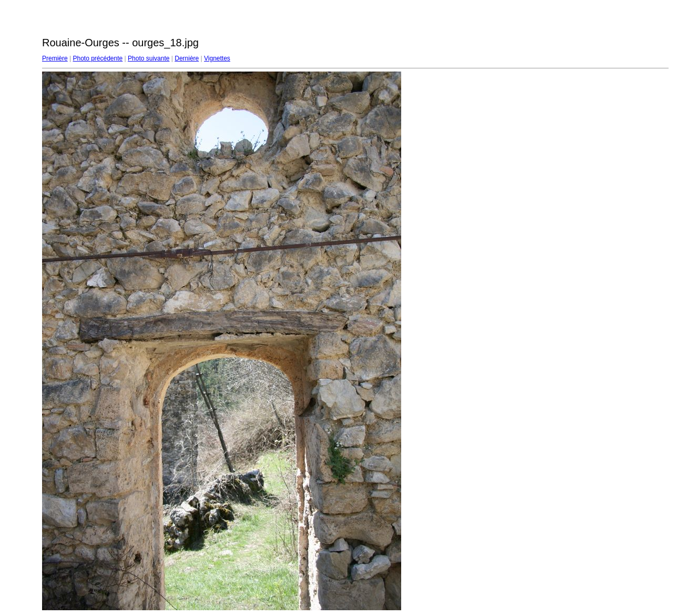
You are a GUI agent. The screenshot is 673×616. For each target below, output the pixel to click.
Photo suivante (149, 58)
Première (55, 58)
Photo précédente (98, 58)
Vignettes (217, 58)
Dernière (187, 58)
